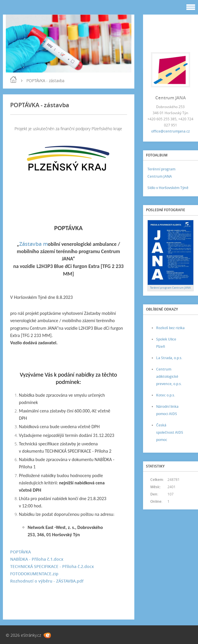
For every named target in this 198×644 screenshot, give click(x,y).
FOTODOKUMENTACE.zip (34, 574)
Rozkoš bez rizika (170, 328)
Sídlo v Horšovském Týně (168, 188)
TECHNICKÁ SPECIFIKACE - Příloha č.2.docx (52, 566)
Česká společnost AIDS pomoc (170, 432)
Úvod (13, 80)
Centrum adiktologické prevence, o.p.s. (169, 376)
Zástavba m (34, 244)
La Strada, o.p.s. (169, 358)
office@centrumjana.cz (171, 131)
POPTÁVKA (20, 552)
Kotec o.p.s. (166, 395)
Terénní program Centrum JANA (161, 173)
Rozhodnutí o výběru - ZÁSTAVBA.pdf (47, 581)
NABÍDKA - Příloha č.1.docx (37, 559)
